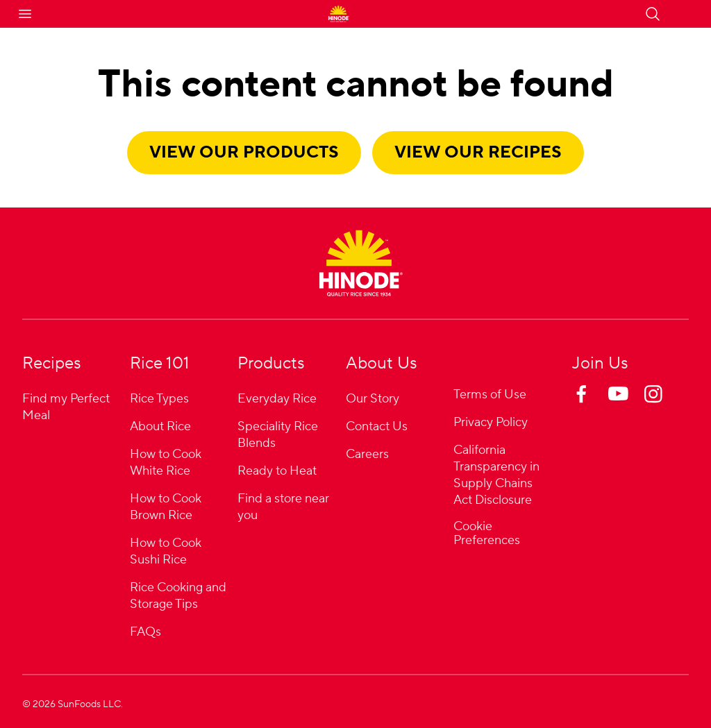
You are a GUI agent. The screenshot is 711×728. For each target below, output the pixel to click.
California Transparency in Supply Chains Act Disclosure (496, 475)
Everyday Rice (277, 399)
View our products (244, 152)
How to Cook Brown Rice (166, 507)
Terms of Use (490, 395)
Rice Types (159, 399)
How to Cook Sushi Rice (166, 551)
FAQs (145, 632)
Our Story (373, 399)
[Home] (361, 263)
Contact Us (377, 426)
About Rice (160, 426)
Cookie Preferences (487, 534)
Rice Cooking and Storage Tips (178, 596)
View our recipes (478, 152)
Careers (367, 454)
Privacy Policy (491, 422)
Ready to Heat (277, 471)
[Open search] (653, 14)
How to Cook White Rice (166, 463)
